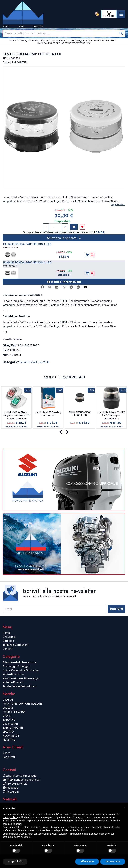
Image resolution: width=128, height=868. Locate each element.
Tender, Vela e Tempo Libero (20, 686)
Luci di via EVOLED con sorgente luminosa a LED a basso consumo (16, 415)
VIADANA (8, 732)
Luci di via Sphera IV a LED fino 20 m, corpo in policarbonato (111, 415)
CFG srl (7, 716)
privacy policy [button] (10, 817)
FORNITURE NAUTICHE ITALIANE (23, 704)
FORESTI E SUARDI (14, 712)
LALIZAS (8, 708)
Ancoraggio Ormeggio (16, 666)
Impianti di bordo (13, 674)
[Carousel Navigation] (64, 432)
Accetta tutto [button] (113, 861)
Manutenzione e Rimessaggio (21, 678)
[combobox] (64, 33)
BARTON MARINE (13, 728)
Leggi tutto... (118, 205)
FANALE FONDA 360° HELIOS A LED (80, 414)
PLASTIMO (9, 740)
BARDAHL (9, 720)
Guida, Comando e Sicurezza (21, 670)
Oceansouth (10, 724)
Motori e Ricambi (13, 682)
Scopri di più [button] (15, 861)
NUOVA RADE (11, 736)
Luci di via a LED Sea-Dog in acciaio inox (48, 414)
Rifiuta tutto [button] (87, 861)
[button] (124, 808)
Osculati (8, 700)
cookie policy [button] (15, 824)
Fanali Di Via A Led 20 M (34, 362)
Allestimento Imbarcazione (19, 662)
